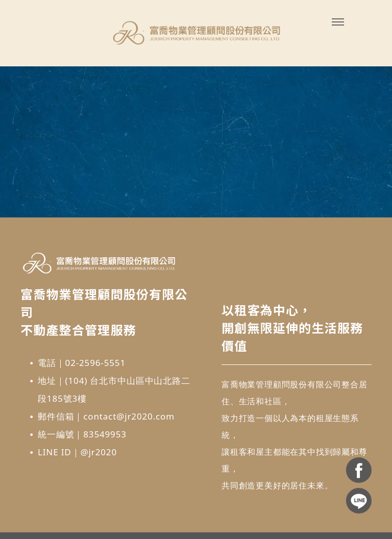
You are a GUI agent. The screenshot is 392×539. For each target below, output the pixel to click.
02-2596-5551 (95, 363)
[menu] (338, 22)
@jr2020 (99, 452)
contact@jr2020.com (129, 416)
